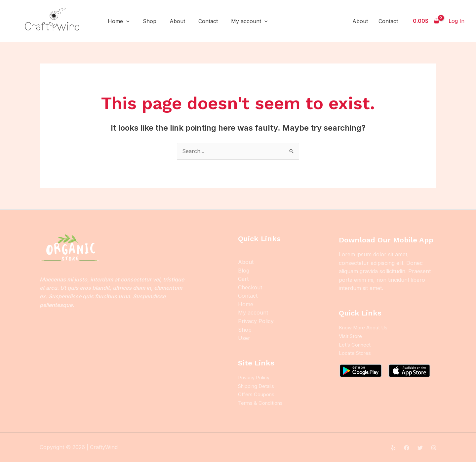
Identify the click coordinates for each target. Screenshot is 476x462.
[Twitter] (420, 447)
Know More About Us (367, 327)
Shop (150, 21)
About (177, 21)
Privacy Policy (256, 321)
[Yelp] (393, 447)
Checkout (250, 287)
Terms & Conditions (262, 403)
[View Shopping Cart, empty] (426, 21)
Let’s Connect (356, 344)
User (244, 338)
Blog (244, 271)
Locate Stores (356, 353)
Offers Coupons (258, 394)
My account (249, 21)
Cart (243, 279)
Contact (208, 21)
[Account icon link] (456, 21)
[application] (126, 21)
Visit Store (352, 336)
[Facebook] (407, 447)
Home (119, 21)
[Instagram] (434, 447)
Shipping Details (258, 386)
